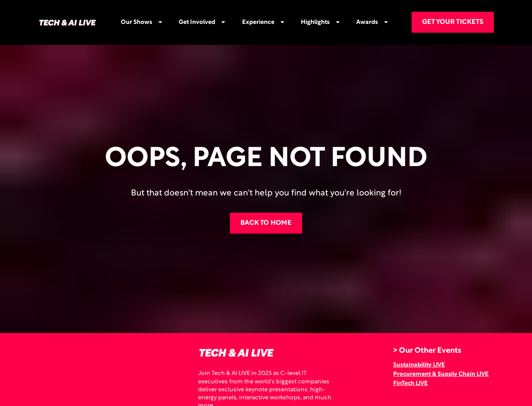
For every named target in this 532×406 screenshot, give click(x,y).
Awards (372, 22)
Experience (263, 22)
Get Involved (202, 22)
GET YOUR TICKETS (453, 22)
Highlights (320, 22)
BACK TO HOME (266, 212)
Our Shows (142, 22)
